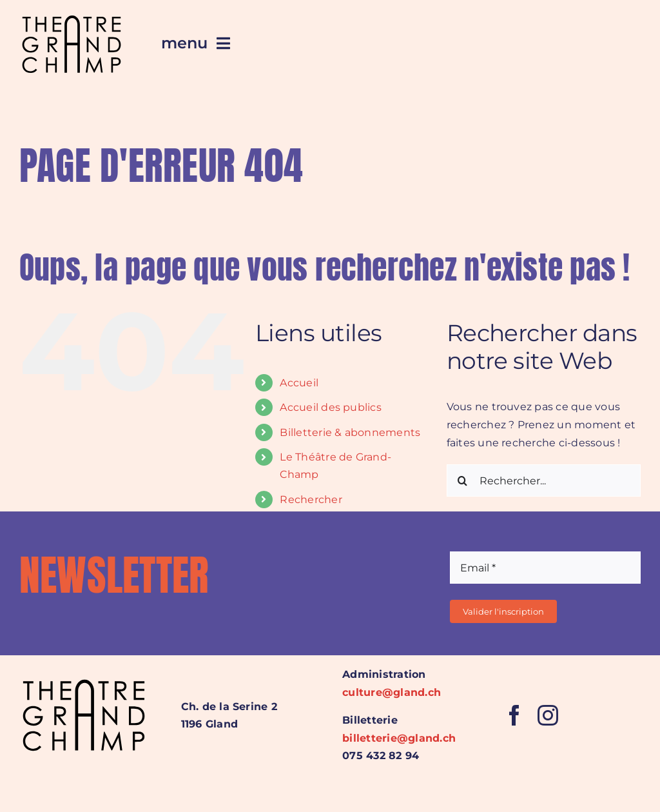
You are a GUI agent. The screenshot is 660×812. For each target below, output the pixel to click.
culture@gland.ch (392, 692)
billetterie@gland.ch (399, 738)
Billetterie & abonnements (350, 432)
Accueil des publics (331, 407)
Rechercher (311, 500)
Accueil (299, 383)
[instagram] (548, 715)
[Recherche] (463, 480)
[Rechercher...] (544, 480)
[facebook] (514, 715)
